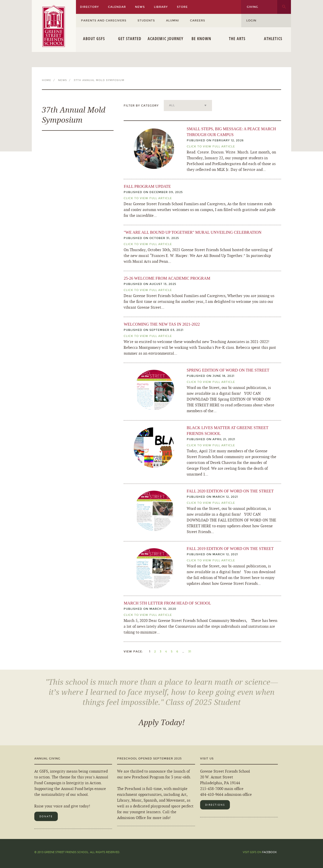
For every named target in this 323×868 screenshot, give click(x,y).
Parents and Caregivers (104, 21)
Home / (49, 80)
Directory (89, 7)
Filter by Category (141, 106)
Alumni (172, 21)
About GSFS (94, 39)
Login (251, 21)
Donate (46, 816)
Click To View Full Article (148, 198)
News (140, 7)
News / (65, 80)
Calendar (117, 7)
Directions (215, 805)
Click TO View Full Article (211, 147)
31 (190, 652)
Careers (198, 21)
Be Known (201, 39)
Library (161, 7)
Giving (252, 7)
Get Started (130, 39)
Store (182, 7)
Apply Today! (162, 723)
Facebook (270, 852)
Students (146, 21)
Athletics (273, 39)
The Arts (237, 39)
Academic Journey (166, 39)
